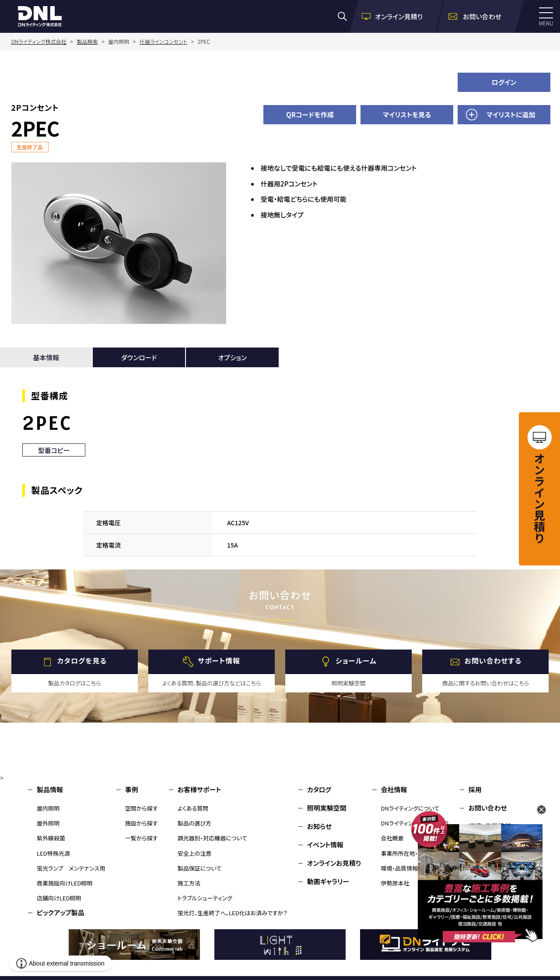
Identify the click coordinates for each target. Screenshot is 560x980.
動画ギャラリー (328, 881)
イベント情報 (325, 845)
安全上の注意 (195, 853)
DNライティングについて (410, 808)
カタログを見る (82, 660)
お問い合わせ (488, 808)
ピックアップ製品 (61, 912)
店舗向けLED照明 (59, 898)
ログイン (504, 82)
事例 (132, 789)
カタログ (319, 789)
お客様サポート (199, 789)
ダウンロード (139, 357)
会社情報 (394, 789)
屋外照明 (48, 823)
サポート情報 (219, 660)
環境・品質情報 (400, 868)
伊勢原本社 (395, 883)
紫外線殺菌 (51, 838)
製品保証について (200, 868)
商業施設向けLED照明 (65, 883)
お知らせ (320, 826)
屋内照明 (48, 808)
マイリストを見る (407, 114)
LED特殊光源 (53, 853)
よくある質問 (193, 808)
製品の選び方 (194, 823)
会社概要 (392, 838)
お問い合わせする (493, 660)
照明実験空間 (327, 808)
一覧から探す (142, 838)
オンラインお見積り (334, 863)
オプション (232, 357)
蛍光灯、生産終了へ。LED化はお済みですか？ (233, 913)
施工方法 (189, 883)
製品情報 (50, 789)
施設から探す (142, 823)
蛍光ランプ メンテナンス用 (71, 868)
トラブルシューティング (205, 898)
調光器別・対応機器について (212, 838)
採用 (475, 789)
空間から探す (142, 808)
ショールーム (356, 660)
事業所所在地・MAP (405, 853)
